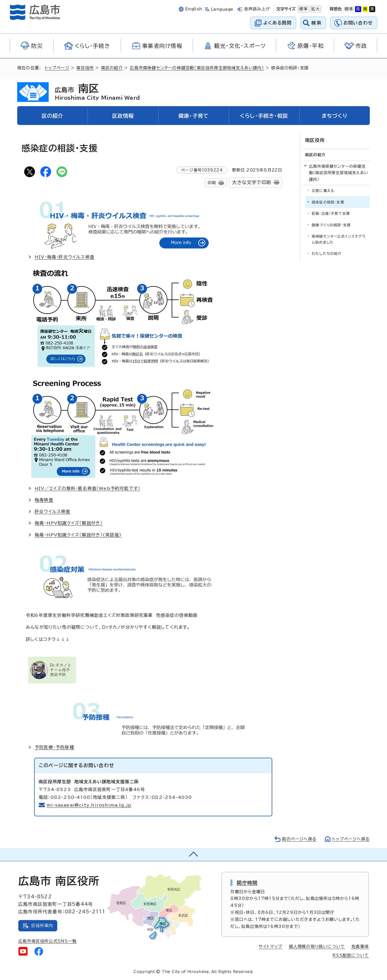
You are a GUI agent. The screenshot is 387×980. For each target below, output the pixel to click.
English (194, 9)
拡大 (315, 9)
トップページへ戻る (351, 839)
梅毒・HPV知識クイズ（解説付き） (69, 523)
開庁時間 (247, 883)
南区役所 (85, 68)
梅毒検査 (44, 500)
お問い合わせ (358, 23)
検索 (316, 23)
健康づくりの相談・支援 (331, 225)
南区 (97, 92)
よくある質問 (277, 23)
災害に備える (323, 191)
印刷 (212, 183)
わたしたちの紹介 (327, 254)
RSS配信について (351, 955)
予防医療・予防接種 (54, 747)
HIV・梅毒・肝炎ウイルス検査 (64, 257)
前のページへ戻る (299, 839)
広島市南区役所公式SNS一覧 (47, 941)
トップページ (57, 68)
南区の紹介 (112, 68)
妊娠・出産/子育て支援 (331, 214)
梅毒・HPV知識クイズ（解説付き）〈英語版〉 (78, 535)
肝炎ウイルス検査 (53, 512)
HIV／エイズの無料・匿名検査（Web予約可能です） (87, 488)
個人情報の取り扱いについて (317, 947)
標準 (303, 9)
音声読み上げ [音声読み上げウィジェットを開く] (257, 9)
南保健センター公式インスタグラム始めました (339, 239)
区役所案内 (42, 926)
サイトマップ (270, 947)
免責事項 (360, 947)
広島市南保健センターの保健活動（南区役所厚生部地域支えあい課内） (197, 68)
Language (222, 9)
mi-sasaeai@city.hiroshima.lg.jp (89, 805)
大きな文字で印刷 (252, 182)
